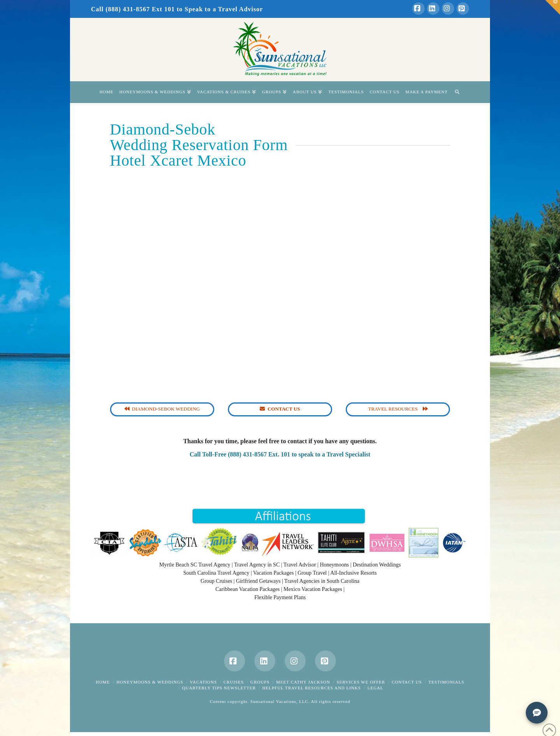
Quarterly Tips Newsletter (219, 688)
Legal (375, 688)
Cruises (234, 682)
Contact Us (407, 682)
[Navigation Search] (457, 92)
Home (103, 682)
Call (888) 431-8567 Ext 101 (133, 9)
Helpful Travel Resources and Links (312, 688)
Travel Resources (398, 409)
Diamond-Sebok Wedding (162, 409)
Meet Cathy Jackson (303, 682)
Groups (260, 682)
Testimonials (446, 682)
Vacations (203, 682)
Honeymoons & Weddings (150, 682)
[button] (553, 7)
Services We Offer (361, 682)
